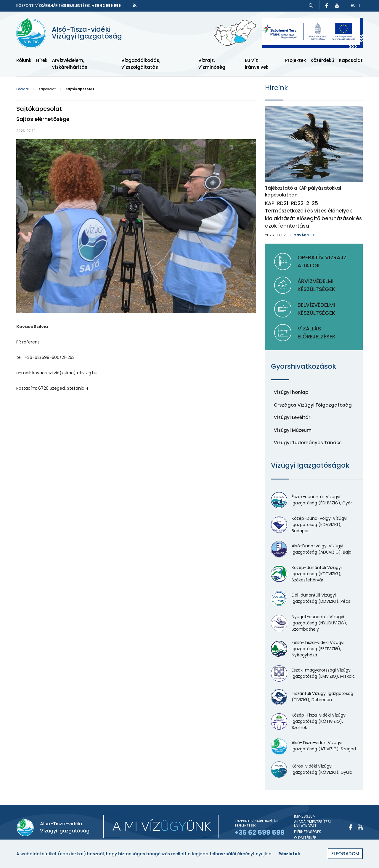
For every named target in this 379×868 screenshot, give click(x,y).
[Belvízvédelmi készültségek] (314, 309)
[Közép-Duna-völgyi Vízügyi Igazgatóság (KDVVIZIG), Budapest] (314, 525)
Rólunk (24, 60)
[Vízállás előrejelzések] (314, 333)
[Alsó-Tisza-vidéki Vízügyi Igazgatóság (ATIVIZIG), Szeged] (314, 746)
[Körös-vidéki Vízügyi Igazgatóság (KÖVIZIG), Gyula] (314, 769)
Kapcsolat (351, 60)
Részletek (289, 854)
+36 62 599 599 (106, 5)
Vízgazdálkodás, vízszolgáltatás (141, 64)
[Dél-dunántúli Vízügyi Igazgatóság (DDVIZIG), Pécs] (314, 598)
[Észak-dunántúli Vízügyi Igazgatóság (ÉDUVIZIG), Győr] (314, 500)
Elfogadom (345, 854)
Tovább (301, 235)
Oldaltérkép (305, 838)
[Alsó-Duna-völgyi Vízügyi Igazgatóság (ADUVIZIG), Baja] (314, 549)
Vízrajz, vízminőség (212, 64)
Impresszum (305, 816)
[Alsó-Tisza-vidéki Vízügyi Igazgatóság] (73, 33)
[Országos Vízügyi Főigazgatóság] (313, 405)
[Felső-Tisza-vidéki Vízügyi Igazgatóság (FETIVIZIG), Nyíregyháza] (314, 649)
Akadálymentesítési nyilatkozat (312, 824)
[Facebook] (350, 827)
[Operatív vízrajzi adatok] (314, 261)
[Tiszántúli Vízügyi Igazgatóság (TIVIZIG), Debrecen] (314, 697)
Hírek (42, 60)
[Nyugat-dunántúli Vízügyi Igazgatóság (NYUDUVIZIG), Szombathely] (314, 623)
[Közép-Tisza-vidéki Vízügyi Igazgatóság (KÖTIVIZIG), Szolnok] (314, 721)
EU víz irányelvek (257, 64)
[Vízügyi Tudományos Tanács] (308, 443)
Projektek (296, 60)
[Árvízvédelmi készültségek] (314, 285)
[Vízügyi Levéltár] (292, 418)
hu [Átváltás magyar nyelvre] (353, 5)
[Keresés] (311, 5)
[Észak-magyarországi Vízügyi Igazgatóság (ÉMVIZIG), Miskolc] (314, 673)
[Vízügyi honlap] (291, 393)
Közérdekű (322, 60)
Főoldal (23, 89)
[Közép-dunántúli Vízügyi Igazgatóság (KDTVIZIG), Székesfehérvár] (314, 574)
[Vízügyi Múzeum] (293, 430)
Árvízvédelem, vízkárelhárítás (70, 64)
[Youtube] (360, 827)
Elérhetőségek (307, 832)
